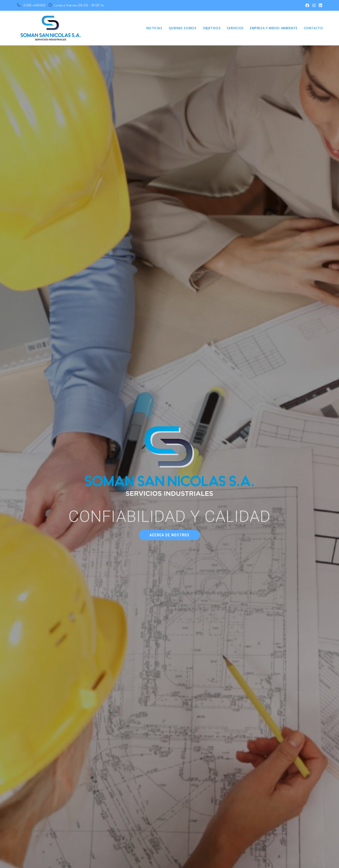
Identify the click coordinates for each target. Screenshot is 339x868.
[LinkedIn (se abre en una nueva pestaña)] (320, 5)
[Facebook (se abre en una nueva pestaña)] (307, 5)
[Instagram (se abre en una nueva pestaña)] (314, 5)
